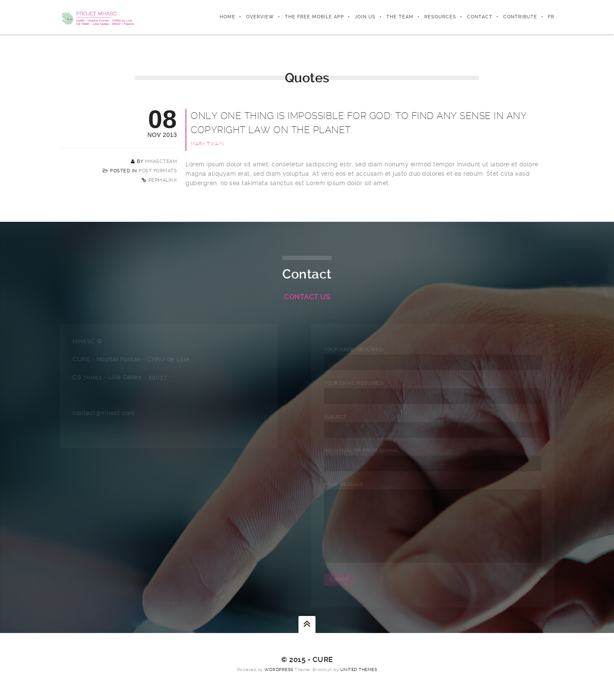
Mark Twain (207, 144)
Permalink (163, 180)
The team (400, 17)
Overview (260, 17)
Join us (365, 17)
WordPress (279, 682)
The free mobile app (314, 17)
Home (227, 17)
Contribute (520, 17)
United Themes (359, 682)
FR (551, 17)
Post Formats (158, 171)
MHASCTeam (161, 161)
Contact (480, 17)
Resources (440, 17)
